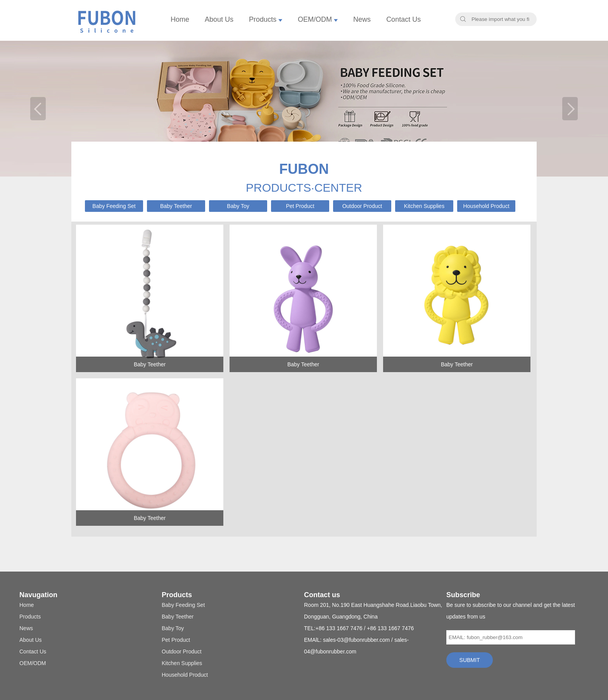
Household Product (486, 206)
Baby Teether (176, 206)
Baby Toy (238, 206)
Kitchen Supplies (424, 206)
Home (180, 19)
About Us (219, 19)
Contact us (322, 595)
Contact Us (403, 19)
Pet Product (300, 206)
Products (266, 19)
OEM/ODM (318, 19)
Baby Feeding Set (114, 206)
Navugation (38, 595)
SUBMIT (470, 660)
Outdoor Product (362, 206)
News (362, 19)
